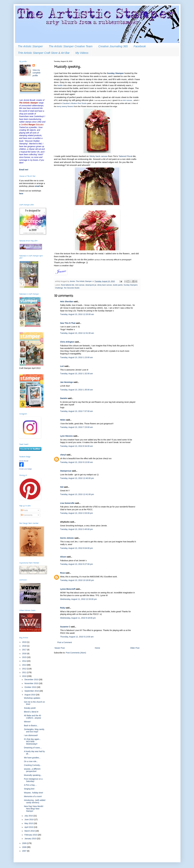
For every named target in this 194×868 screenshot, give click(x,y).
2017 (25, 650)
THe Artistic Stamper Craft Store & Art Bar (44, 53)
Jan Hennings (67, 382)
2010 (25, 676)
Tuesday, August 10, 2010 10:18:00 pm (77, 580)
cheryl (63, 455)
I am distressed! (31, 735)
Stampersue (66, 471)
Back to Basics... (31, 726)
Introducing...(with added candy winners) (35, 801)
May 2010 (29, 823)
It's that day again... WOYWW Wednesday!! (32, 741)
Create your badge (26, 469)
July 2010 (29, 816)
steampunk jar (91, 285)
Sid (62, 487)
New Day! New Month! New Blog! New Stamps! (34, 809)
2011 (25, 672)
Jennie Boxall (24, 461)
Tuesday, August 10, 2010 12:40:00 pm (77, 478)
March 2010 (30, 831)
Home (97, 648)
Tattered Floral (125, 156)
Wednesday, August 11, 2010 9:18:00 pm (78, 618)
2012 (25, 669)
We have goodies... (32, 758)
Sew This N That (68, 323)
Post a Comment (65, 642)
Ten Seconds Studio (72, 288)
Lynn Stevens (67, 436)
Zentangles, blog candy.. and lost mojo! (34, 730)
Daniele (64, 398)
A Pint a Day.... (30, 785)
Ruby (63, 608)
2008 (25, 847)
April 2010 (29, 827)
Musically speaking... (33, 775)
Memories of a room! (33, 796)
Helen (63, 420)
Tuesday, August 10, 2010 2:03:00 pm (77, 513)
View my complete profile (37, 73)
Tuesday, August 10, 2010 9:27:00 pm (77, 564)
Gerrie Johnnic (67, 538)
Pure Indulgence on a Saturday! (33, 780)
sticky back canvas (105, 285)
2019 (25, 642)
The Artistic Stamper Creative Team (71, 46)
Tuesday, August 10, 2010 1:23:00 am (77, 357)
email (38, 186)
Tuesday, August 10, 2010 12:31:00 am (77, 333)
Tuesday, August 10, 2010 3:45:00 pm (77, 529)
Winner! (27, 722)
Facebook (140, 46)
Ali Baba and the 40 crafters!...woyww (32, 717)
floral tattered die (68, 285)
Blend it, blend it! (31, 712)
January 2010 (31, 839)
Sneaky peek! (30, 708)
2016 (25, 654)
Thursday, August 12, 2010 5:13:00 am (77, 637)
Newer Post (60, 648)
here (21, 194)
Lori (62, 366)
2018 (25, 646)
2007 (25, 851)
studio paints (118, 285)
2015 (25, 657)
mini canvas (127, 100)
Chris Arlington (67, 342)
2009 (25, 843)
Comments (27, 515)
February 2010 (31, 835)
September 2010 (32, 691)
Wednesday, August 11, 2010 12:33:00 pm (79, 599)
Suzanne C (65, 627)
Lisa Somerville (67, 503)
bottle (60, 85)
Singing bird (29, 789)
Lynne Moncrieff (68, 589)
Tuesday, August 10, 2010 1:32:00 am (77, 374)
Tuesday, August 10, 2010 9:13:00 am (77, 462)
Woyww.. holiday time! (33, 793)
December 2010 (32, 679)
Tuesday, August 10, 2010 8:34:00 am (77, 446)
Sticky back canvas (98, 156)
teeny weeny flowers (65, 106)
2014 (25, 661)
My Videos (82, 53)
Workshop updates (32, 698)
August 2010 (30, 695)
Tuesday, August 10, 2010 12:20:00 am (77, 314)
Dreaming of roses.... (33, 748)
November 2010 (32, 683)
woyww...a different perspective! (32, 770)
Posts (24, 510)
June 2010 (29, 819)
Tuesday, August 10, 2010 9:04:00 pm (77, 548)
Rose (63, 573)
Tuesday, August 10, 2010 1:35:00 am (77, 390)
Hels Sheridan (67, 302)
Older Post (135, 648)
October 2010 (31, 687)
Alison (63, 557)
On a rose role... (31, 761)
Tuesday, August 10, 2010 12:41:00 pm (77, 494)
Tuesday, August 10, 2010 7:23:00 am (77, 427)
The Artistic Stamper (30, 46)
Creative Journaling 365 (113, 46)
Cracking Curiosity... (33, 765)
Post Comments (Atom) (76, 653)
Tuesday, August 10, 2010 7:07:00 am (77, 411)
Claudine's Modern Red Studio (75, 103)
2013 (25, 665)
